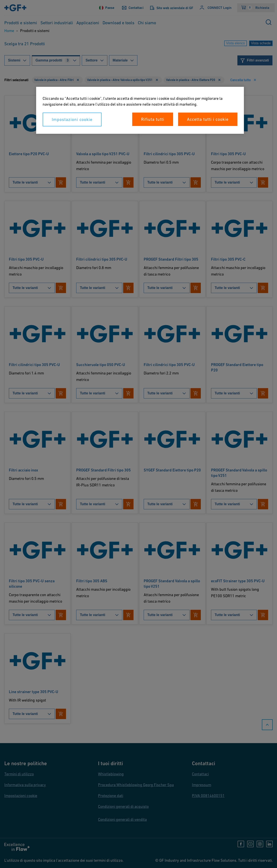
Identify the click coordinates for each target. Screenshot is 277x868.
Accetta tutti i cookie (208, 119)
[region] (140, 110)
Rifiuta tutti (153, 119)
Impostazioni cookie (72, 119)
